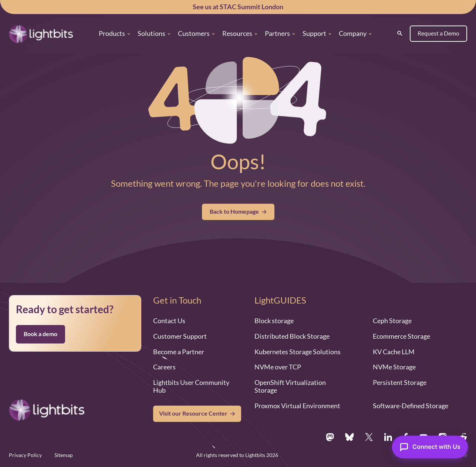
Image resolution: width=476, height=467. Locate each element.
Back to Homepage (238, 211)
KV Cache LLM (394, 352)
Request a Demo (438, 33)
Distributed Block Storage (292, 336)
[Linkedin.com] (388, 437)
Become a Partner (179, 352)
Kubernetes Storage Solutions (298, 352)
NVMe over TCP (278, 367)
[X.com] (369, 437)
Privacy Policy (25, 455)
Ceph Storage (392, 321)
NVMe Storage (394, 367)
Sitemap (64, 455)
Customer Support (180, 336)
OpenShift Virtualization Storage (290, 386)
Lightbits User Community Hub (191, 386)
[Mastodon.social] (330, 437)
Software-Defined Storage (411, 406)
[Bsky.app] (350, 437)
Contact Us (169, 321)
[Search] (400, 33)
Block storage (274, 321)
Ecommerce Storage (401, 336)
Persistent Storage (400, 382)
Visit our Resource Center (193, 413)
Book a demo (40, 334)
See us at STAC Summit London (238, 7)
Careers (164, 367)
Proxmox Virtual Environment (297, 406)
